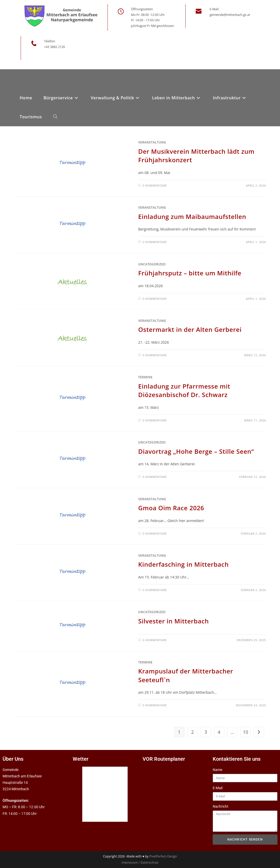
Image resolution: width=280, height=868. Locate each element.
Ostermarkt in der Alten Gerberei (190, 329)
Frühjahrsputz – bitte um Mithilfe (190, 273)
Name (217, 770)
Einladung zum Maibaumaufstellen (192, 216)
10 (246, 732)
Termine (145, 377)
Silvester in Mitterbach (174, 621)
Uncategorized (152, 264)
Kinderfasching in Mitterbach (183, 564)
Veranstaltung (152, 142)
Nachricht (221, 806)
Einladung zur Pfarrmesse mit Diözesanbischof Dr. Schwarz (184, 390)
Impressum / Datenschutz (140, 862)
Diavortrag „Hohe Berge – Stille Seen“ (196, 451)
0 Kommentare (155, 185)
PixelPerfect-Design (163, 856)
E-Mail (218, 788)
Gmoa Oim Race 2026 (171, 508)
